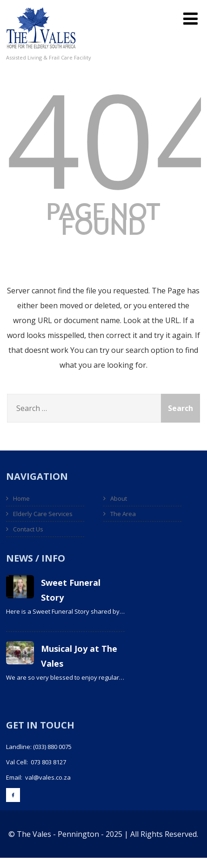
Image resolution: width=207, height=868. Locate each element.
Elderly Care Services (43, 514)
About (119, 498)
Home (21, 498)
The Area (123, 514)
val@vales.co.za (48, 777)
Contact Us (28, 529)
